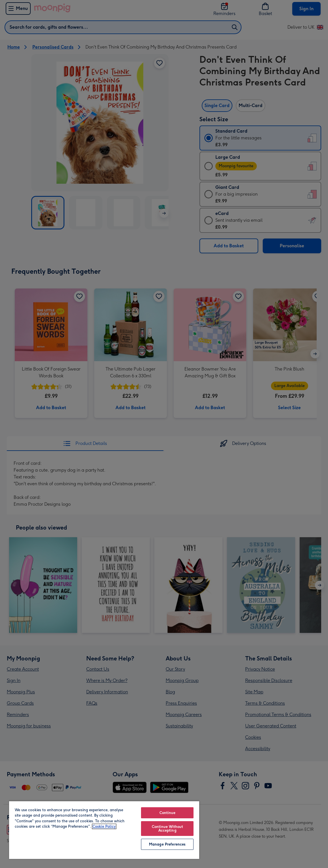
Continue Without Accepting (167, 829)
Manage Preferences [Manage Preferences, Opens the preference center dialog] (167, 844)
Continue (167, 813)
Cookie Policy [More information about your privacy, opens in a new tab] (104, 826)
